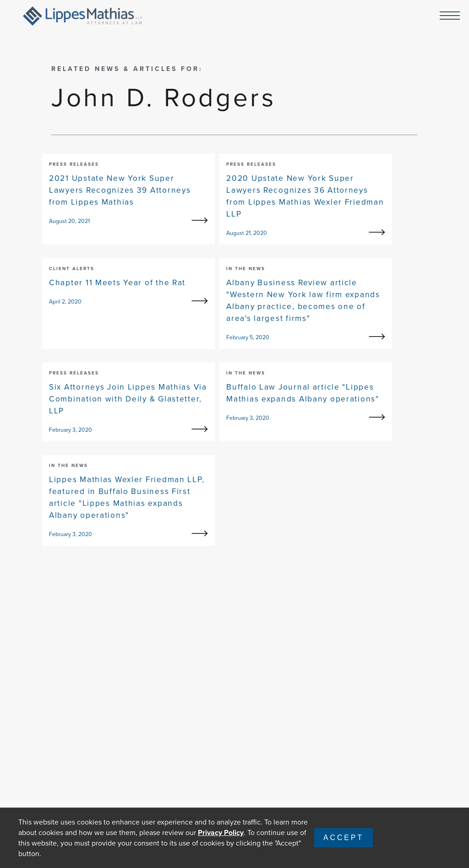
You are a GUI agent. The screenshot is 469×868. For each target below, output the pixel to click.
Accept (344, 838)
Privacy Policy (221, 833)
